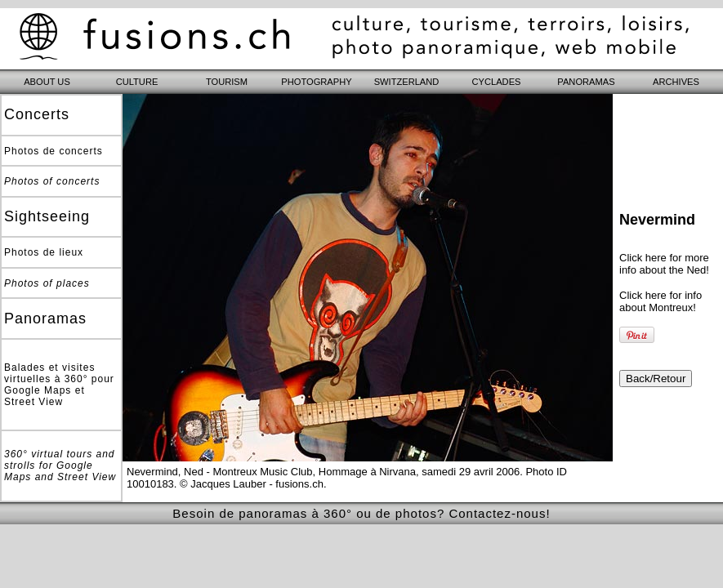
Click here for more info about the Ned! (664, 264)
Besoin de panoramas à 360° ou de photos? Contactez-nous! (361, 513)
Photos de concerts (54, 151)
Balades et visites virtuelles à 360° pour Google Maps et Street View (59, 385)
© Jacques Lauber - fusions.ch (252, 484)
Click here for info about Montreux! (661, 301)
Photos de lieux (44, 252)
